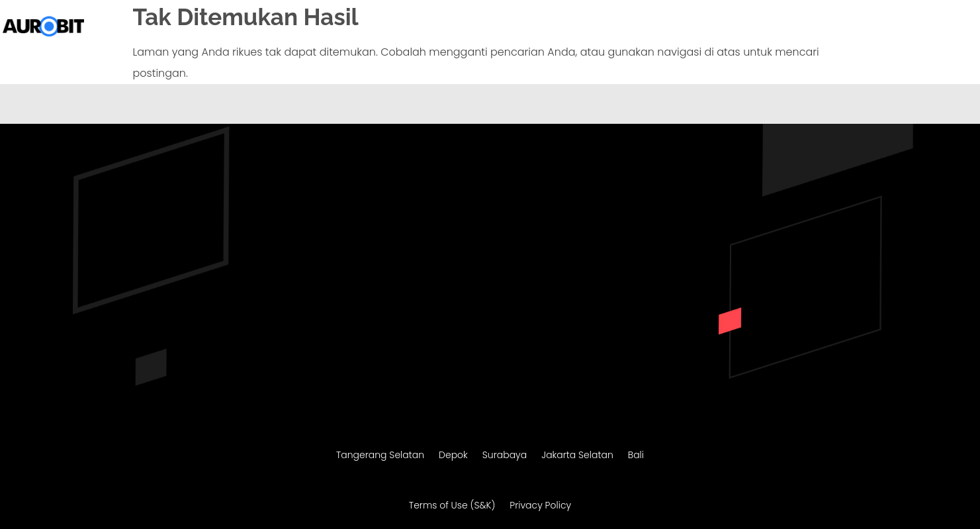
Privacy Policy (540, 506)
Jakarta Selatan (577, 456)
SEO (826, 27)
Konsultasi (934, 27)
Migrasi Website (648, 27)
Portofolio (872, 27)
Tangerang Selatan (380, 456)
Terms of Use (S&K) (452, 506)
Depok (453, 456)
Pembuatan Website (534, 27)
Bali (636, 456)
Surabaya (505, 456)
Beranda (451, 27)
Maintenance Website (752, 27)
